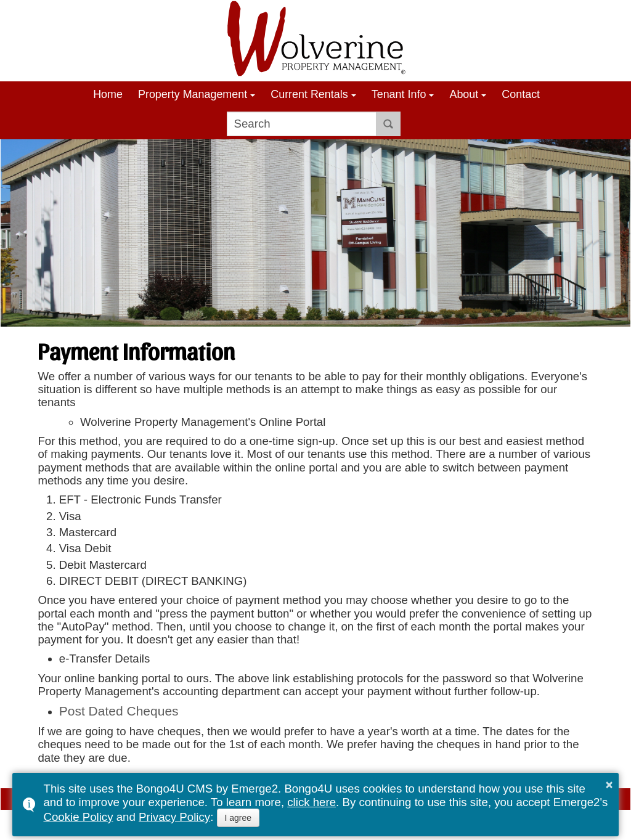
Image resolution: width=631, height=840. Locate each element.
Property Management (193, 94)
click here (311, 802)
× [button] (609, 785)
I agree (238, 818)
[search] (302, 124)
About (464, 94)
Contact (521, 94)
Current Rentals (309, 94)
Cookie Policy (78, 817)
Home (108, 94)
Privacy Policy (174, 817)
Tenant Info (399, 94)
